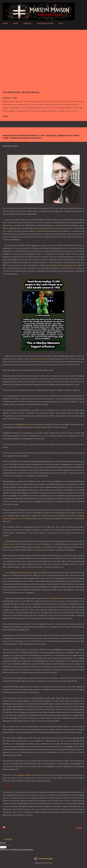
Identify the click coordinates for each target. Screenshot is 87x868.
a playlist (40, 231)
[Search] (77, 4)
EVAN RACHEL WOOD (45, 23)
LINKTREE (8, 839)
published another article (27, 775)
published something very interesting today (26, 573)
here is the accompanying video (65, 265)
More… (62, 23)
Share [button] (5, 116)
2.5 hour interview (9, 544)
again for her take (41, 359)
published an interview (26, 424)
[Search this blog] (41, 845)
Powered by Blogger (43, 859)
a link (57, 228)
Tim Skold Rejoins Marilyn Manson (21, 92)
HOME (5, 23)
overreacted (65, 518)
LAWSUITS (27, 23)
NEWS (16, 23)
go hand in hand (30, 518)
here (47, 550)
